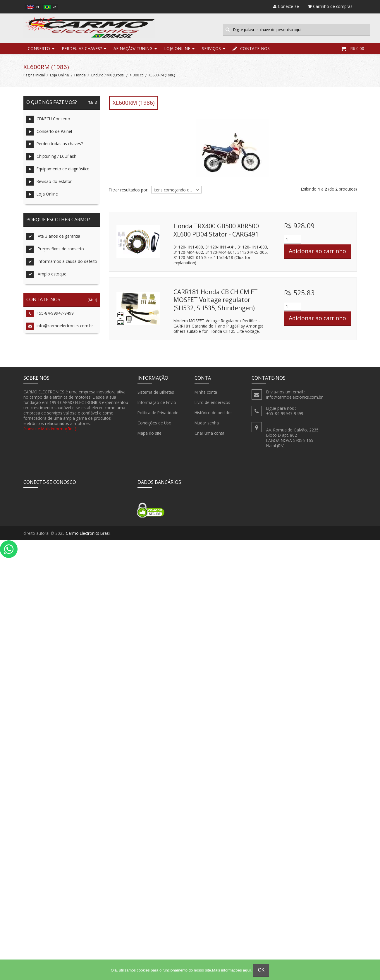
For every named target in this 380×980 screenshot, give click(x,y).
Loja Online (177, 51)
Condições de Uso (154, 426)
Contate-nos (251, 51)
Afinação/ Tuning (133, 51)
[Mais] (92, 105)
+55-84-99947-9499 (50, 317)
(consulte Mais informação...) (50, 431)
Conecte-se (286, 6)
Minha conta (206, 395)
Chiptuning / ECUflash (51, 160)
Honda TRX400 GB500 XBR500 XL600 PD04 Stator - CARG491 (216, 233)
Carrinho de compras (330, 6)
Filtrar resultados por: (129, 193)
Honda (80, 78)
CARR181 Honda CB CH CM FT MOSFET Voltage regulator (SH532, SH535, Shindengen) (216, 303)
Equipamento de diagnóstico (58, 172)
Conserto (39, 51)
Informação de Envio (157, 405)
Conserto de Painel (49, 135)
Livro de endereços (212, 405)
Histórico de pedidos (214, 415)
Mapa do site (149, 436)
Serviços (211, 51)
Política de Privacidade (158, 415)
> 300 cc (136, 78)
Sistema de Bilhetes (156, 395)
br (50, 7)
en (33, 7)
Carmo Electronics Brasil (88, 536)
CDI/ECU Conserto (48, 122)
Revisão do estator (49, 185)
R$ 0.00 (353, 51)
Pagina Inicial (34, 78)
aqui (247, 970)
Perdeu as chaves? (82, 51)
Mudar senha (207, 426)
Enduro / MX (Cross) (108, 78)
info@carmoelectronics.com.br (60, 329)
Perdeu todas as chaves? (55, 147)
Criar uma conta (209, 436)
